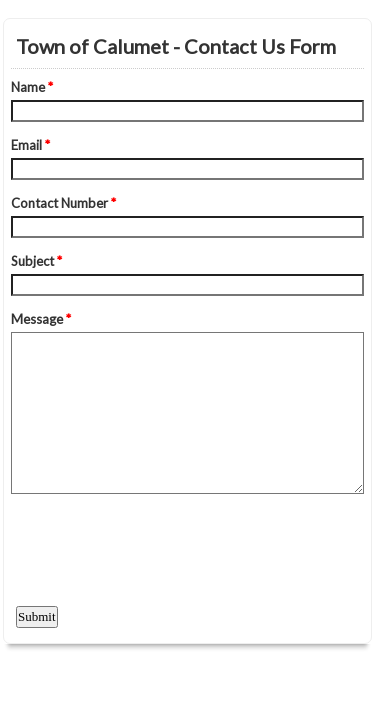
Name (32, 87)
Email (30, 145)
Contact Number (63, 203)
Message (41, 319)
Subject (36, 261)
